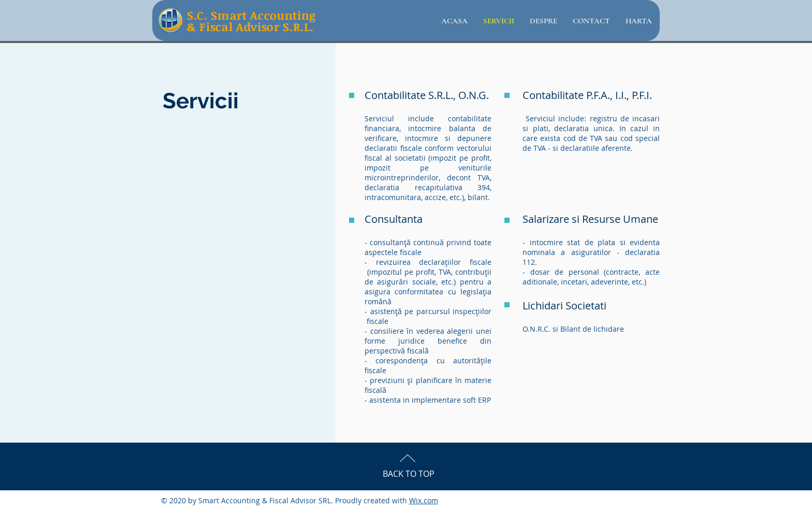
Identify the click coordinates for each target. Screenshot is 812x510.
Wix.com (424, 500)
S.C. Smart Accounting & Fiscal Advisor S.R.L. (251, 21)
